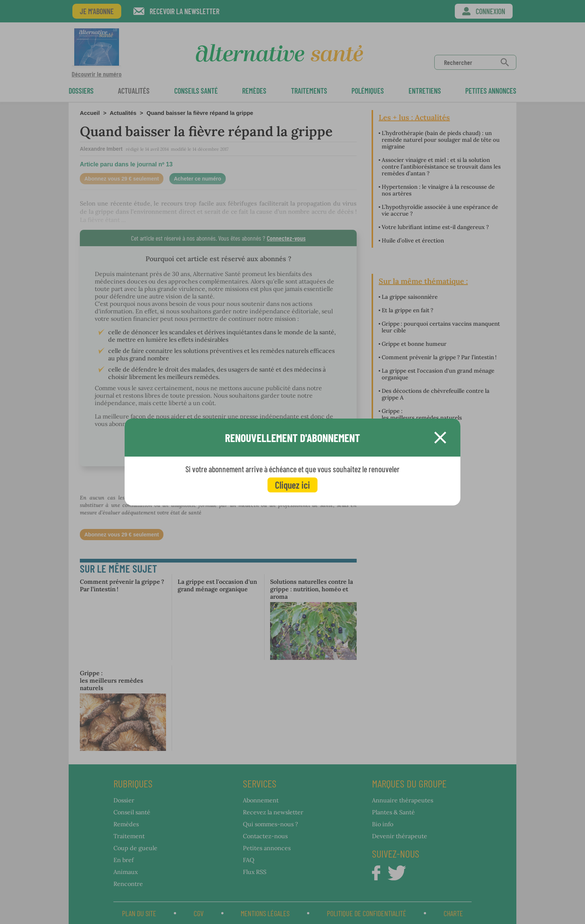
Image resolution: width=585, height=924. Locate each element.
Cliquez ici (292, 485)
